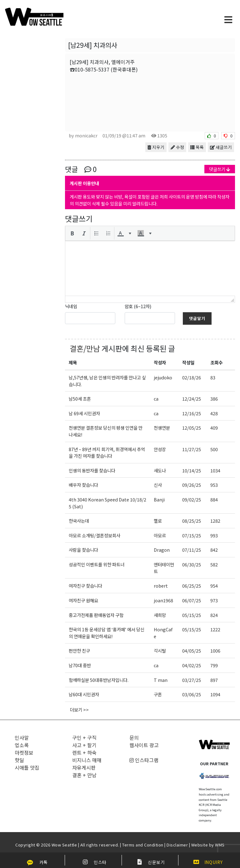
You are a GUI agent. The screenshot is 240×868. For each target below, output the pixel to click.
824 (214, 615)
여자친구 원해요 (83, 600)
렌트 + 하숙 (84, 752)
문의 (134, 737)
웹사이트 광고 (144, 745)
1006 (215, 651)
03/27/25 (192, 680)
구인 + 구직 (84, 737)
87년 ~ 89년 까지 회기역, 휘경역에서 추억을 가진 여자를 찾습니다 (107, 453)
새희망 (160, 615)
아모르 (160, 535)
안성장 (160, 449)
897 (214, 680)
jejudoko (163, 377)
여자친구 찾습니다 (85, 586)
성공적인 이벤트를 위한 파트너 (97, 564)
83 (213, 377)
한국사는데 (79, 521)
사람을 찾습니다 (83, 550)
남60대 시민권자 (84, 694)
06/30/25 (192, 564)
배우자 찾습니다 (83, 485)
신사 (158, 485)
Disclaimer (177, 845)
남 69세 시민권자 (84, 413)
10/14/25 (192, 470)
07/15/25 (192, 535)
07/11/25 (192, 550)
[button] (72, 233)
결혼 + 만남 (84, 775)
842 (214, 550)
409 (214, 428)
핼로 (158, 521)
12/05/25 (192, 428)
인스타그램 (144, 760)
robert (161, 586)
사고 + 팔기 (84, 745)
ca (156, 399)
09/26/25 (192, 485)
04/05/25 (192, 651)
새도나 (160, 470)
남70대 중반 (80, 665)
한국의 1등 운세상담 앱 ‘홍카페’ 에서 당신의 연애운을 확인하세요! (107, 633)
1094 (215, 694)
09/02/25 (192, 499)
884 (214, 499)
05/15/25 (192, 615)
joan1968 (163, 600)
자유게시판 (84, 767)
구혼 (158, 694)
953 (214, 485)
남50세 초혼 (80, 399)
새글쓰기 (221, 147)
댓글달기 (197, 318)
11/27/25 (192, 449)
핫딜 (19, 760)
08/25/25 (192, 521)
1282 (215, 521)
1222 (215, 629)
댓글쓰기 (220, 169)
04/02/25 (192, 665)
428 (214, 413)
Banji (159, 499)
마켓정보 (24, 752)
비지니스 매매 (87, 760)
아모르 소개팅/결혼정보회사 (95, 535)
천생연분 (162, 428)
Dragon (162, 550)
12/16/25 (192, 413)
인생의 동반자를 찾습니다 (92, 470)
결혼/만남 (85, 348)
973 (214, 600)
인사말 (22, 737)
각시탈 (160, 651)
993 (214, 535)
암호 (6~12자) (138, 306)
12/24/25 (192, 399)
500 (214, 449)
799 (214, 665)
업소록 (22, 745)
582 (214, 564)
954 (214, 586)
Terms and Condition (143, 845)
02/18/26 (192, 377)
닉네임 (71, 306)
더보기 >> (79, 710)
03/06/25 (192, 694)
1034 (215, 470)
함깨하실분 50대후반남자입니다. (99, 680)
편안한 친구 (79, 651)
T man (161, 680)
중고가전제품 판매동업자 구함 (96, 615)
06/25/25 (192, 586)
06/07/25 (192, 600)
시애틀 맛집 (27, 767)
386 (214, 399)
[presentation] (72, 233)
